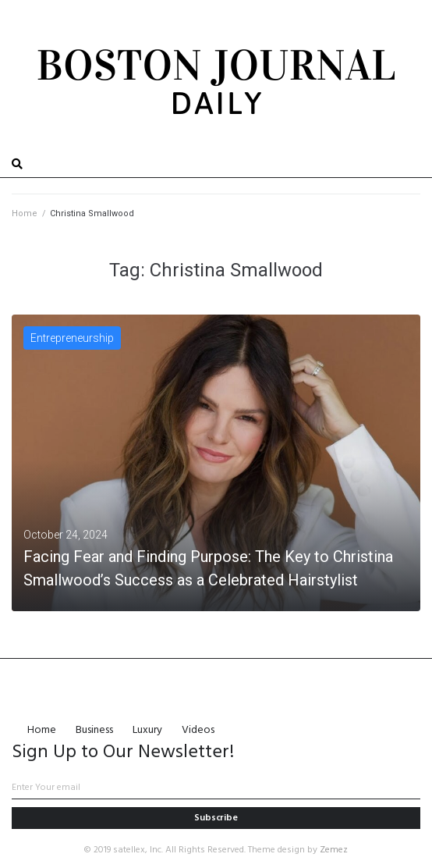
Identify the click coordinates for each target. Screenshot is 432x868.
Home (25, 213)
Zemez (334, 850)
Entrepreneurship (72, 338)
